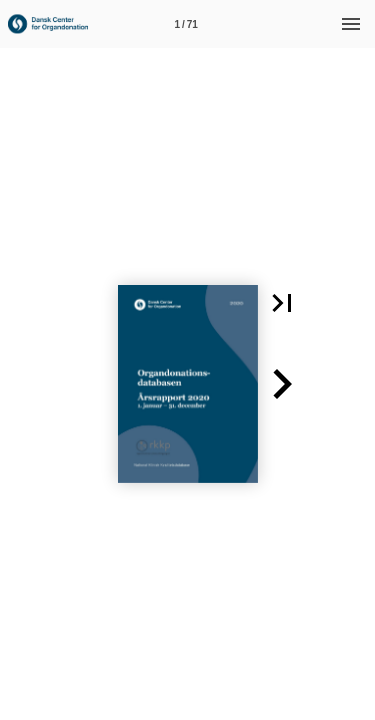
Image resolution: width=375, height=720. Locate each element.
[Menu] (351, 24)
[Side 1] (186, 24)
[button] (282, 303)
